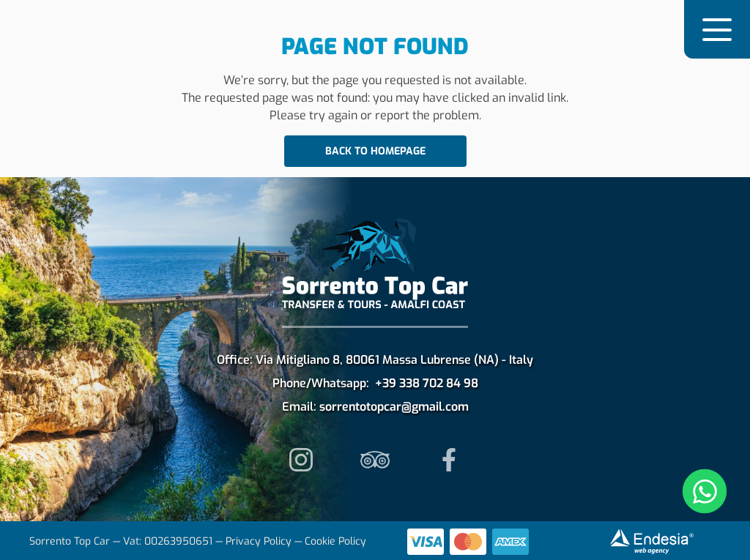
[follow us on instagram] (301, 459)
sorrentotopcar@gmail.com (394, 407)
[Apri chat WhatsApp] (705, 491)
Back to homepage (375, 151)
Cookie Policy (335, 541)
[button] (717, 29)
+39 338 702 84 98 (427, 383)
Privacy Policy (259, 541)
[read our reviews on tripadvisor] (375, 459)
